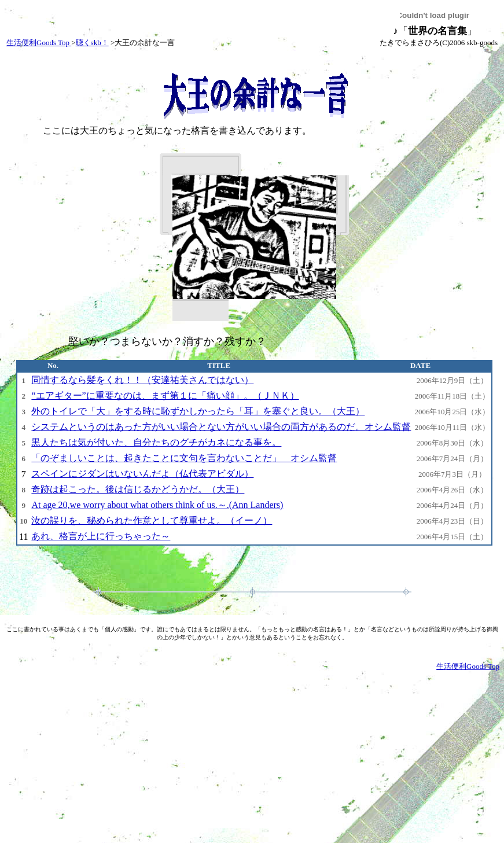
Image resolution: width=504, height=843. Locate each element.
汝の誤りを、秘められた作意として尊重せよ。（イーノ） (152, 520)
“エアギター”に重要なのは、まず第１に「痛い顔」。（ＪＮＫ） (165, 395)
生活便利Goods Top (39, 43)
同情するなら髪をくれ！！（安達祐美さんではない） (142, 380)
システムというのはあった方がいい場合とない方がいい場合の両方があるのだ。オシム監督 (221, 427)
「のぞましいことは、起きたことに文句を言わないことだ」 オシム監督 (184, 458)
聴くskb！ (92, 43)
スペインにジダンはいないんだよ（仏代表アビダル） (142, 474)
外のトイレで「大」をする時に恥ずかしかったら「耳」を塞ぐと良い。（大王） (198, 411)
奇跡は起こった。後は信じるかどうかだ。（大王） (138, 489)
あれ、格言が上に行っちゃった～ (101, 536)
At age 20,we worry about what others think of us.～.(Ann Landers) (157, 505)
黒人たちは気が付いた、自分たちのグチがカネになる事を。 (156, 442)
